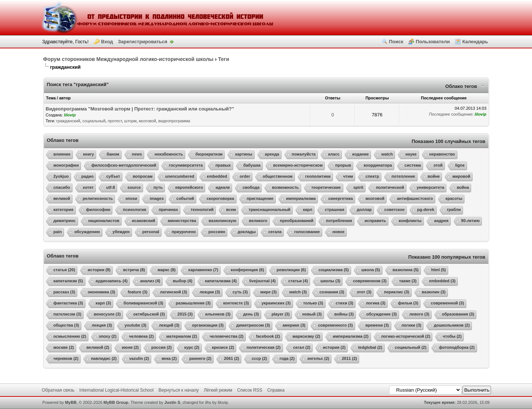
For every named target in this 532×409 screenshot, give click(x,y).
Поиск (396, 42)
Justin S (172, 402)
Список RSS (250, 390)
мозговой (147, 121)
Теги (224, 59)
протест (115, 121)
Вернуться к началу (179, 390)
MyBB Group (116, 402)
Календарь (475, 42)
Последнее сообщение (451, 114)
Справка (276, 390)
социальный (94, 121)
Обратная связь (58, 390)
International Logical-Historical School (117, 390)
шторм (130, 121)
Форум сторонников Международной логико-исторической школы (128, 59)
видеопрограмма (174, 121)
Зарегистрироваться (143, 42)
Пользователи (433, 42)
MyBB (71, 402)
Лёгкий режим (218, 390)
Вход (107, 42)
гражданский (68, 121)
